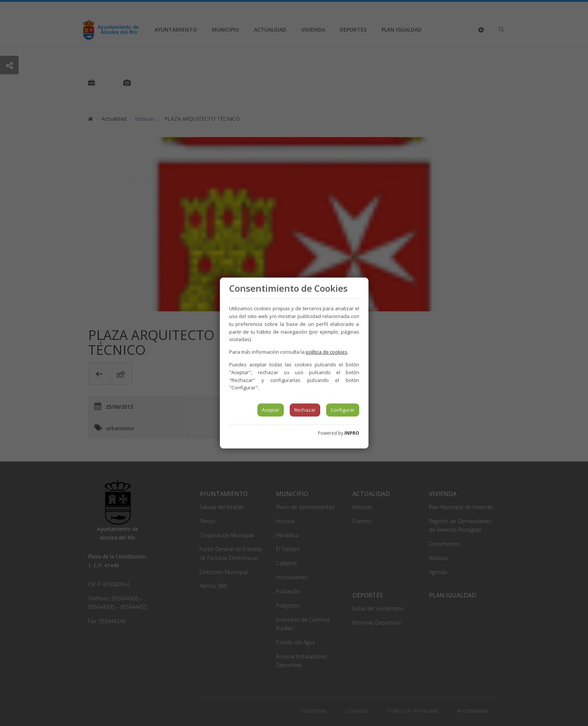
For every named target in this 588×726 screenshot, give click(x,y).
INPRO (352, 433)
